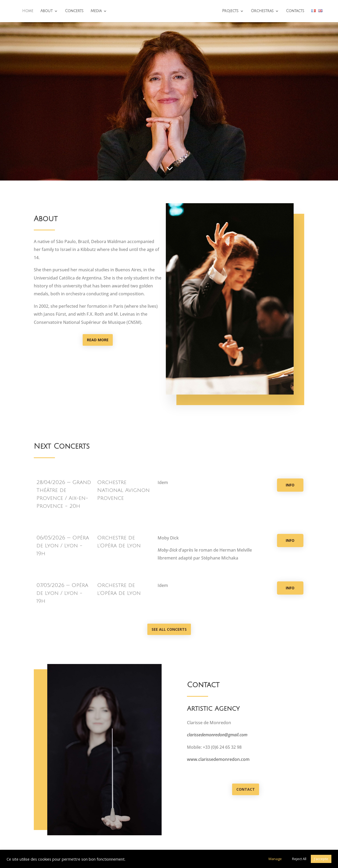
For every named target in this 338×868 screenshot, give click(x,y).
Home (28, 11)
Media (96, 11)
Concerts (74, 11)
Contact (246, 789)
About (46, 11)
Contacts (295, 11)
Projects (230, 11)
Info (290, 485)
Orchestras (262, 11)
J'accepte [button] (321, 859)
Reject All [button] (299, 859)
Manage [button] (275, 859)
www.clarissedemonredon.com (218, 759)
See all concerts (169, 629)
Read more (98, 340)
